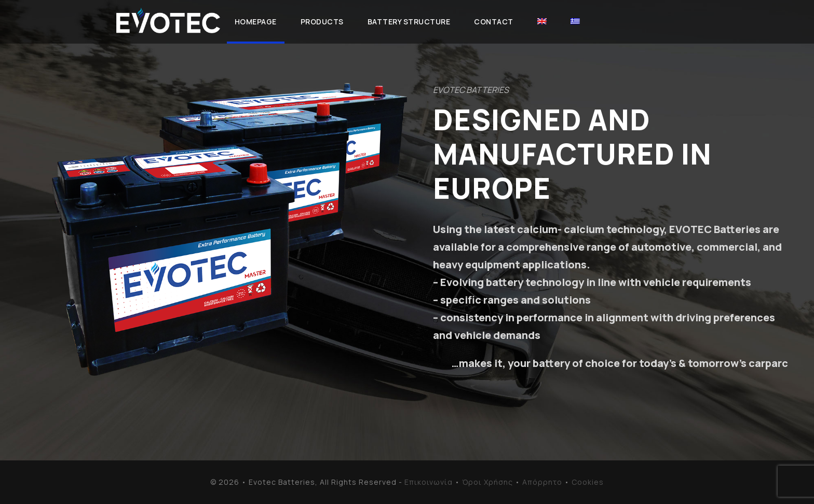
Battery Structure (409, 22)
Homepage (256, 22)
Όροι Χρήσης (487, 482)
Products (322, 22)
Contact (494, 22)
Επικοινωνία (429, 482)
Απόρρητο (542, 482)
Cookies (588, 482)
